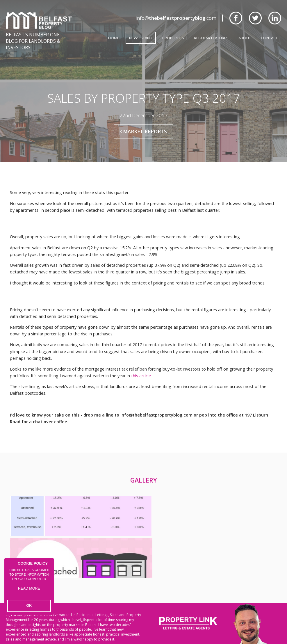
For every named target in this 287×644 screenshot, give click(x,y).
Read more (29, 592)
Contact (269, 38)
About (245, 38)
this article (141, 367)
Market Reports (143, 122)
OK (29, 606)
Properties (173, 38)
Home (114, 38)
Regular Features (211, 38)
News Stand (141, 38)
